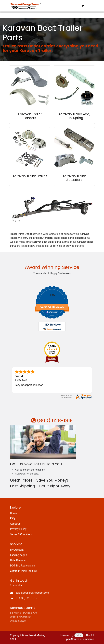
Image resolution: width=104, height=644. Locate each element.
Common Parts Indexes (24, 571)
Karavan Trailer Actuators (74, 178)
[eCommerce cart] (83, 6)
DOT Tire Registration (22, 566)
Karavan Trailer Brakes (30, 176)
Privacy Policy (18, 529)
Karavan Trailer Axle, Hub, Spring (74, 116)
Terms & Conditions (21, 534)
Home (13, 513)
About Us (15, 524)
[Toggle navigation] (91, 6)
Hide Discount (18, 560)
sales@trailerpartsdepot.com (32, 593)
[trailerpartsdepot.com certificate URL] (77, 396)
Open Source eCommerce (79, 639)
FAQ (12, 519)
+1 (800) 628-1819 (26, 598)
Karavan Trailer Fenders (30, 116)
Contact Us (16, 585)
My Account (17, 550)
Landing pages (19, 555)
